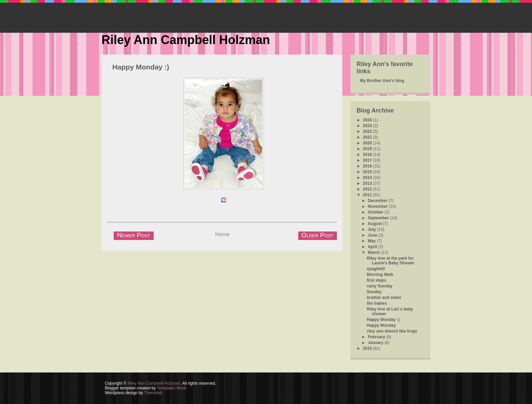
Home (222, 234)
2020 (368, 143)
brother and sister (384, 298)
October (376, 212)
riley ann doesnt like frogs (392, 331)
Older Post (318, 235)
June (373, 235)
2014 (368, 178)
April (373, 247)
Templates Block (172, 388)
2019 (368, 149)
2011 (368, 195)
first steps (376, 280)
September (379, 218)
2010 (368, 348)
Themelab (153, 393)
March (374, 252)
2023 (368, 126)
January (376, 343)
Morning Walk (380, 275)
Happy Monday (381, 325)
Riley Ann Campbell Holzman (186, 40)
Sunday (374, 292)
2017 (368, 160)
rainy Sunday (379, 286)
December (378, 201)
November (378, 206)
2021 (368, 137)
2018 (368, 155)
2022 (368, 132)
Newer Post (134, 235)
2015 (368, 172)
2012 (368, 189)
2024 (368, 120)
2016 (368, 166)
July (372, 229)
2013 (368, 183)
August (375, 224)
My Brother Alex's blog (382, 81)
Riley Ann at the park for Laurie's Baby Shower (391, 261)
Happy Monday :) (141, 67)
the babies (377, 303)
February (377, 337)
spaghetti (376, 269)
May (372, 241)
